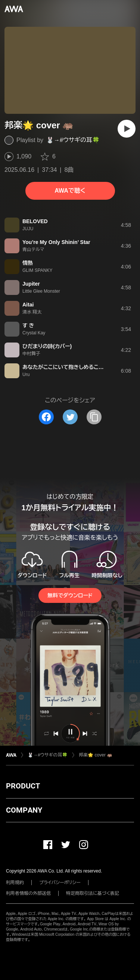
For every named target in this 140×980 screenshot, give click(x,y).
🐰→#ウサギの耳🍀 (73, 140)
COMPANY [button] (24, 810)
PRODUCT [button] (23, 786)
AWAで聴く (70, 191)
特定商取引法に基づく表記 (93, 893)
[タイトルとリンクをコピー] (94, 417)
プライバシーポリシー (60, 883)
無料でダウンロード (70, 595)
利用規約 (15, 883)
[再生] (127, 129)
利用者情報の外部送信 (28, 893)
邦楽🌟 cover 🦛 (96, 755)
